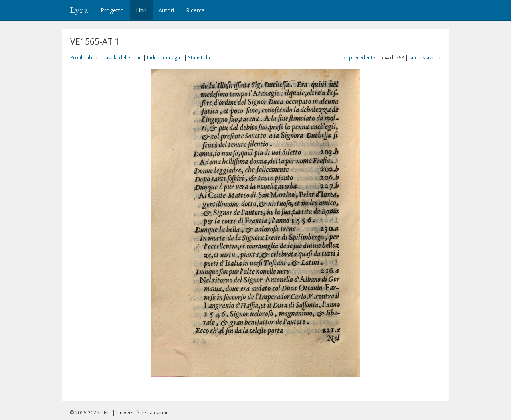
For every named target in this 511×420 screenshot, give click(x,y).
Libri (141, 10)
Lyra (79, 10)
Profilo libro (84, 57)
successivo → (425, 57)
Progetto (112, 10)
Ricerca (195, 10)
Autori (166, 10)
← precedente (359, 57)
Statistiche (200, 57)
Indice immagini (165, 57)
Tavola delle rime (122, 57)
